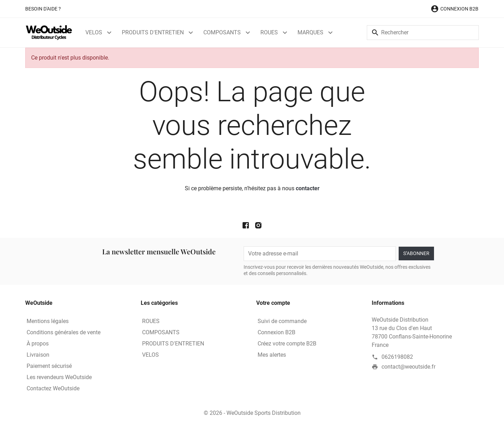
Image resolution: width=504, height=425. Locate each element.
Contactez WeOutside (53, 388)
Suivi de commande (282, 321)
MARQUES (310, 32)
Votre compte (273, 303)
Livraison (38, 355)
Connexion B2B (276, 332)
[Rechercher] (423, 33)
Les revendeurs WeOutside (59, 377)
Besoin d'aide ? (43, 9)
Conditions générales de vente (64, 332)
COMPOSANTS (222, 32)
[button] (454, 9)
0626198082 (397, 357)
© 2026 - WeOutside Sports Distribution (252, 413)
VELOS (94, 32)
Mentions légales (48, 321)
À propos (38, 344)
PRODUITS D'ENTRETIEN (153, 32)
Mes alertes (272, 355)
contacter (308, 188)
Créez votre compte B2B (287, 344)
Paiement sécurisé (49, 366)
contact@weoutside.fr (408, 367)
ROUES (269, 32)
